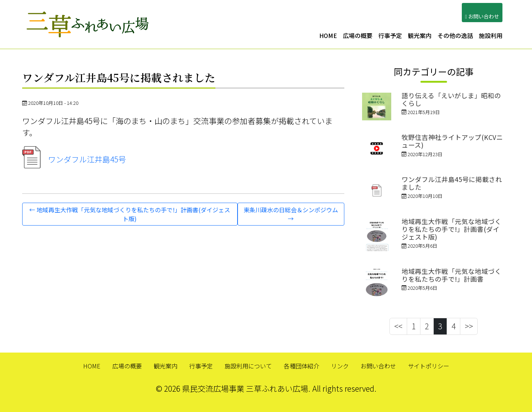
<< (398, 326)
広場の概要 (358, 35)
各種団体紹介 (301, 366)
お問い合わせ (378, 366)
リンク (340, 366)
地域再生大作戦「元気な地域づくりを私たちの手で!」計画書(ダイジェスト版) (451, 229)
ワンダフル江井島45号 (74, 159)
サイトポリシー (429, 366)
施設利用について (248, 366)
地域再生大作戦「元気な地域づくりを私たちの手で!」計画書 (451, 275)
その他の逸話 (455, 35)
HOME (328, 35)
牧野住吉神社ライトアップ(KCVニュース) (452, 141)
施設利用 (491, 35)
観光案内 (420, 35)
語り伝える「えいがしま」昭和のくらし (451, 99)
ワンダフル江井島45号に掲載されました (452, 183)
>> (469, 326)
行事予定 (390, 35)
